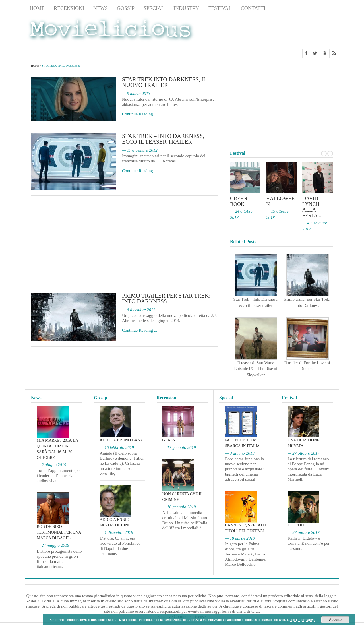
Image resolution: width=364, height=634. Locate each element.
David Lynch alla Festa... (312, 207)
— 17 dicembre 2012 (140, 150)
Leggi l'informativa (301, 620)
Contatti (253, 8)
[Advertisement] (293, 32)
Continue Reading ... (140, 114)
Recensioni (69, 8)
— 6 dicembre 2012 (139, 310)
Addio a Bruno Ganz (121, 440)
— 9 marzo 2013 (136, 94)
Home (37, 8)
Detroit (296, 525)
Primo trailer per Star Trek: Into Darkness (166, 299)
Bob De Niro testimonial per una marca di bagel (59, 533)
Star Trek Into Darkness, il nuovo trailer (164, 82)
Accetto (335, 620)
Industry (186, 8)
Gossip (126, 8)
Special (154, 8)
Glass (169, 440)
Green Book (239, 202)
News (101, 8)
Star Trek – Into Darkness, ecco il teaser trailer (163, 139)
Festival (220, 8)
